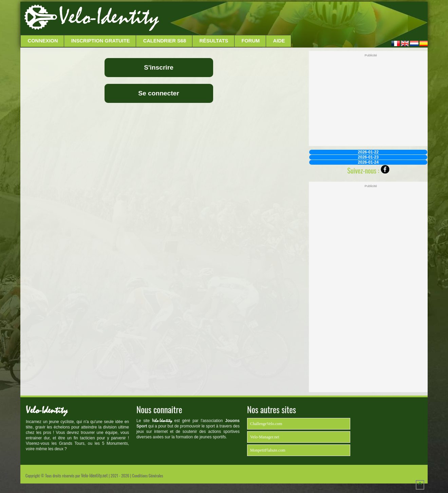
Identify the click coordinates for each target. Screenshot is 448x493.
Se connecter (159, 93)
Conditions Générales (147, 476)
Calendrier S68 (165, 41)
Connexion (43, 41)
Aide (279, 41)
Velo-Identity (109, 17)
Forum (250, 41)
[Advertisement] (293, 19)
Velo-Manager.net (265, 437)
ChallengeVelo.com (266, 424)
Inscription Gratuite (101, 41)
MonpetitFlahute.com (268, 450)
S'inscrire (159, 67)
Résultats (214, 41)
